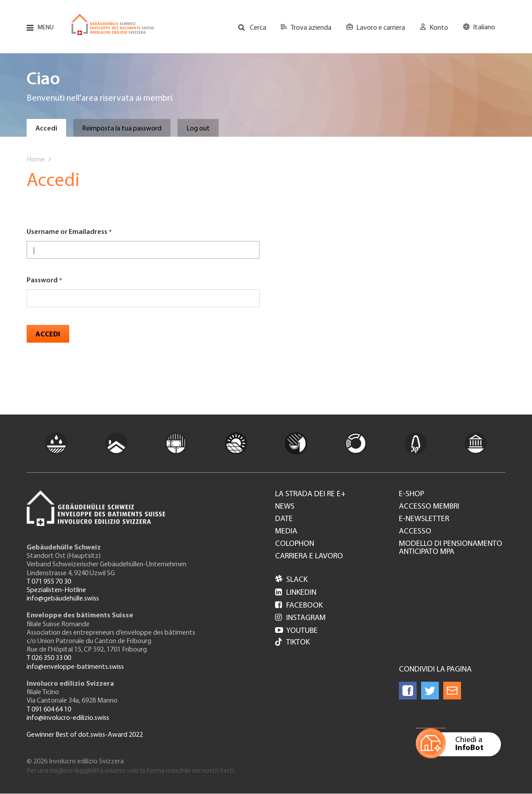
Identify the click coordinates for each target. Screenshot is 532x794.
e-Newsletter (424, 519)
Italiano (484, 28)
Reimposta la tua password (122, 129)
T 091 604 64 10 (49, 710)
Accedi (46, 129)
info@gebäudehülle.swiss (63, 599)
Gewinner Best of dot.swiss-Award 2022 (85, 735)
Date (284, 519)
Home (36, 160)
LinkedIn (296, 593)
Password (42, 280)
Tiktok (292, 643)
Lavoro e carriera (381, 28)
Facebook (299, 606)
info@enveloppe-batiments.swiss (75, 667)
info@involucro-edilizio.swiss (68, 718)
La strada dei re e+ (310, 494)
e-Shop (412, 494)
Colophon (295, 544)
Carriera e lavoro (309, 557)
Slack (291, 580)
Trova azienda (311, 28)
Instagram (300, 618)
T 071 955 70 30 (49, 582)
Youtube (296, 631)
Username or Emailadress (67, 232)
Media (286, 532)
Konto (439, 28)
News (285, 507)
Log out (198, 129)
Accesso (415, 532)
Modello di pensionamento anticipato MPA (451, 548)
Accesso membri (429, 507)
